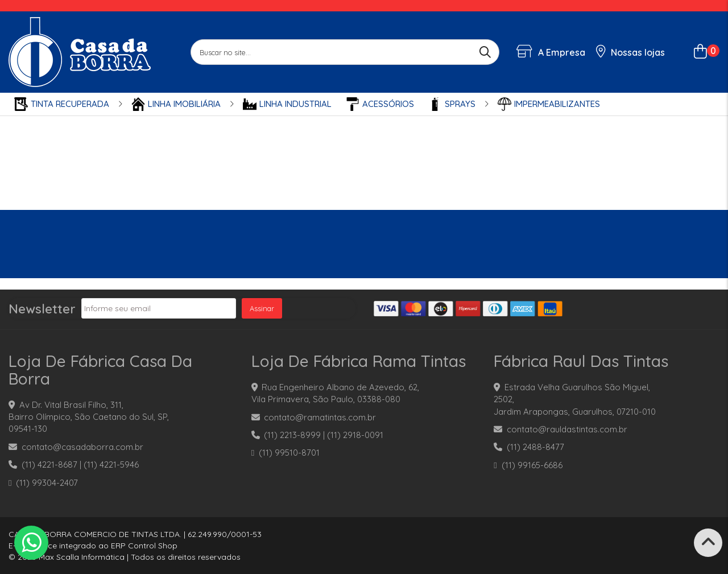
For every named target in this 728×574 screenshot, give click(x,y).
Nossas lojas (631, 52)
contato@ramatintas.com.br (320, 417)
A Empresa (551, 52)
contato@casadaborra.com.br (82, 447)
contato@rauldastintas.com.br (567, 429)
